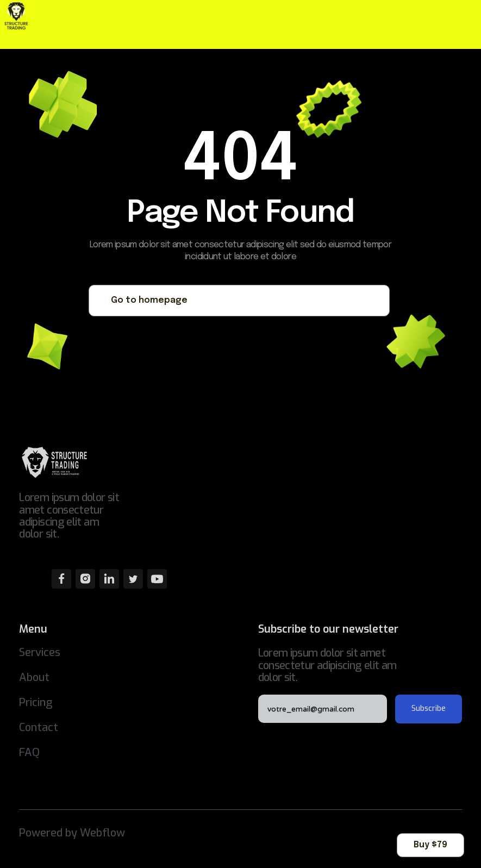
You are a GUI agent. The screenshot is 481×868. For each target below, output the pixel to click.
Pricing (36, 702)
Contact (39, 728)
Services (40, 652)
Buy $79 (430, 845)
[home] (24, 16)
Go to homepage (149, 300)
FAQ (29, 753)
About (34, 677)
